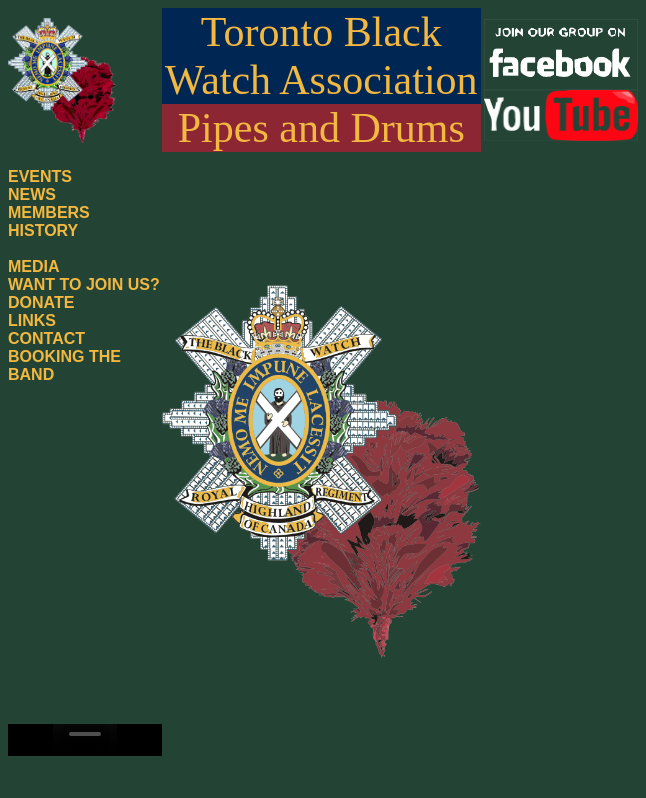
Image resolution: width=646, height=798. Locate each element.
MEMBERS (49, 212)
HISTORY (43, 230)
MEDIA (34, 266)
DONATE (41, 302)
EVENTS (40, 176)
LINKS (32, 320)
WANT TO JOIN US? (84, 284)
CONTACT (46, 338)
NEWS (32, 194)
